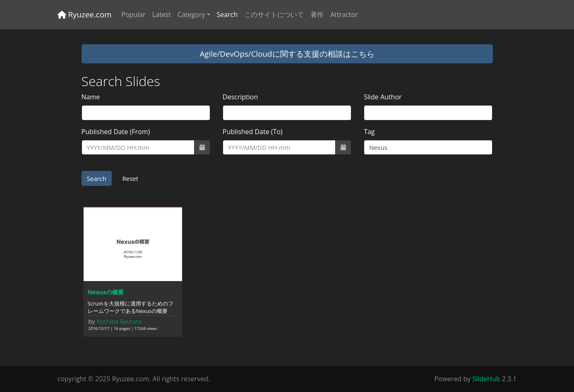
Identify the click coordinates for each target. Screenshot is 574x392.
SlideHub (486, 379)
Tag (369, 132)
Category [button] (191, 14)
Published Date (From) (116, 132)
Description (240, 97)
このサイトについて (274, 14)
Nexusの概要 (106, 292)
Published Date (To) (253, 132)
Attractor (344, 14)
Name (91, 97)
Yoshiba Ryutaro (119, 321)
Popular (133, 14)
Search (227, 14)
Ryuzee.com (85, 14)
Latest (162, 14)
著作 (317, 14)
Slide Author (383, 97)
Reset (130, 178)
